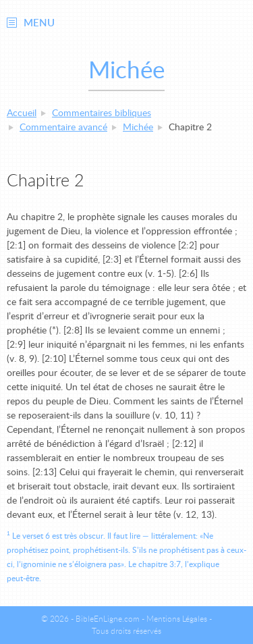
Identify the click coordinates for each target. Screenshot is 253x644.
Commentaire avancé (63, 128)
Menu (39, 23)
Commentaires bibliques (102, 113)
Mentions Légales (177, 619)
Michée (138, 128)
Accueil (22, 113)
